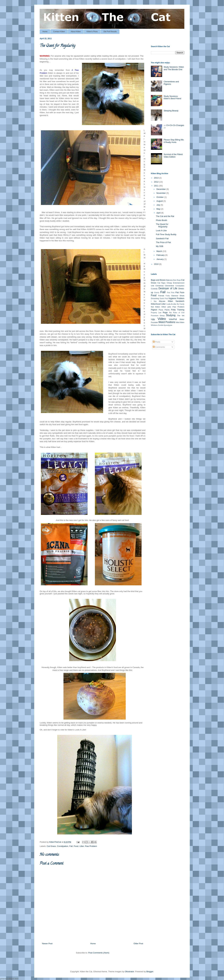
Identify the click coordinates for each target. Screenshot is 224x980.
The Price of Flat (163, 242)
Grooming (155, 298)
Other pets (166, 307)
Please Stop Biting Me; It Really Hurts (174, 141)
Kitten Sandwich (176, 301)
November (161, 193)
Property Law (156, 313)
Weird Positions (167, 322)
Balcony (169, 280)
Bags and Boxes (158, 280)
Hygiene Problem (176, 298)
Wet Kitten (180, 322)
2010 (157, 264)
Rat (170, 313)
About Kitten (76, 32)
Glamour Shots (178, 296)
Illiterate (162, 301)
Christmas (160, 286)
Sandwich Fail (162, 238)
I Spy (154, 301)
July (159, 205)
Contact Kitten (59, 32)
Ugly (153, 319)
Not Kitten (155, 307)
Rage (165, 312)
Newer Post (47, 944)
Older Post (138, 944)
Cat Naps (161, 283)
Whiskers (154, 325)
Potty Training (178, 310)
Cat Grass (51, 846)
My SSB (160, 246)
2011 (157, 186)
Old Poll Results (110, 32)
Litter (82, 846)
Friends (161, 296)
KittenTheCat (55, 842)
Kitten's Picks (92, 32)
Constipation (63, 846)
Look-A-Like (161, 231)
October (160, 197)
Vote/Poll (173, 319)
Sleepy (162, 316)
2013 (157, 178)
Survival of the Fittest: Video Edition (173, 156)
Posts (156, 342)
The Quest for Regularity (162, 225)
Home (45, 32)
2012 (157, 182)
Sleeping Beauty (171, 111)
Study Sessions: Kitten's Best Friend (172, 97)
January (160, 259)
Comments (159, 347)
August (160, 201)
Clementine (169, 286)
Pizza (161, 310)
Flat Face (180, 292)
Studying (171, 315)
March (160, 251)
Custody (154, 289)
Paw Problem (91, 846)
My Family (181, 304)
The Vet (181, 315)
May (159, 209)
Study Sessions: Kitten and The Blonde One (174, 68)
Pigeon (154, 310)
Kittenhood (156, 304)
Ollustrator (129, 972)
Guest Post (164, 298)
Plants (167, 310)
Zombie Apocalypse (165, 325)
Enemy (157, 293)
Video (162, 319)
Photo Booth (161, 220)
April (159, 213)
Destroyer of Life (168, 288)
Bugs (179, 280)
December (161, 189)
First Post (171, 293)
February (161, 255)
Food (76, 846)
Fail (71, 846)
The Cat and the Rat (165, 216)
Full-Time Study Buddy (166, 234)
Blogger (150, 972)
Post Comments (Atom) (99, 953)
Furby (168, 296)
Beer (175, 280)
